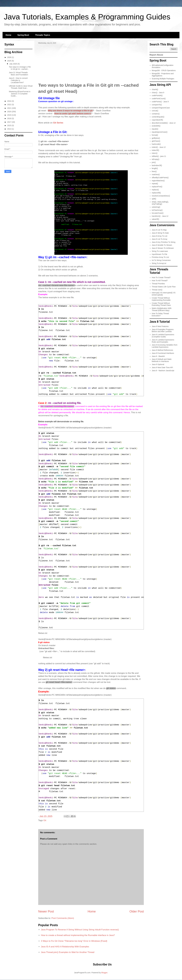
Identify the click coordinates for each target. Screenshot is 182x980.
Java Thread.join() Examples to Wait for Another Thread (68, 952)
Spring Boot (23, 35)
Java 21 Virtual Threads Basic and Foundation (18, 74)
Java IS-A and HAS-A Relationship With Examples (65, 947)
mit (73, 114)
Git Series (58, 123)
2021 (9, 108)
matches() (156, 174)
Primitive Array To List (160, 257)
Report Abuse (156, 55)
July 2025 (13, 64)
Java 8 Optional (158, 364)
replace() (155, 190)
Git (45, 820)
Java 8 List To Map (159, 230)
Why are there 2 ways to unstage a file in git (70, 111)
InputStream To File (160, 254)
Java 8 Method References (162, 350)
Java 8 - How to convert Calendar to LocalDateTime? (18, 80)
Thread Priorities (158, 284)
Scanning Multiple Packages (163, 79)
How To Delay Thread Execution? (160, 315)
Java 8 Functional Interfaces (163, 353)
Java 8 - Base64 (158, 356)
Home (8, 35)
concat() (155, 111)
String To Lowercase (160, 251)
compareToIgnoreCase (161, 108)
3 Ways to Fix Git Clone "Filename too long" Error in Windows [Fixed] (74, 941)
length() (155, 168)
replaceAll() (156, 193)
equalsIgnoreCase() (160, 132)
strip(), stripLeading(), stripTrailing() (160, 203)
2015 (9, 125)
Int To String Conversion (161, 260)
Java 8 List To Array (160, 239)
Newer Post (46, 911)
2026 (9, 57)
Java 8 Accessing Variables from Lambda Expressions (165, 346)
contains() (156, 114)
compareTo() (157, 105)
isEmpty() (156, 159)
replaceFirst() (157, 187)
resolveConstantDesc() (161, 196)
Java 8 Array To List (160, 236)
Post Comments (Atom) (63, 918)
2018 (9, 118)
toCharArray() (157, 210)
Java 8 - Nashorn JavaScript (163, 371)
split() (154, 199)
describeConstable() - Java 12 (164, 123)
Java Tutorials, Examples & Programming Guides (87, 17)
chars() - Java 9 (158, 93)
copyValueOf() (157, 120)
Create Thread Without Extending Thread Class (161, 304)
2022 (9, 105)
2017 (9, 122)
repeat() (155, 184)
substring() (156, 207)
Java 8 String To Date (160, 233)
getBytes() (156, 138)
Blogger (104, 973)
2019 (9, 115)
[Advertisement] (91, 63)
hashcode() (156, 144)
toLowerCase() (158, 213)
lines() (154, 171)
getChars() (156, 141)
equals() (155, 129)
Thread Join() (157, 290)
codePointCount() (159, 99)
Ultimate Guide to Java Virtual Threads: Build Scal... (21, 87)
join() (154, 162)
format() (155, 135)
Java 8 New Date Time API (162, 367)
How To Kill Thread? (160, 281)
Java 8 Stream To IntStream (163, 248)
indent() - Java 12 (159, 147)
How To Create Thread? (161, 277)
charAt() (155, 89)
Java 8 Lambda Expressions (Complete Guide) (163, 336)
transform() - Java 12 (160, 216)
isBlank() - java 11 (159, 156)
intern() (155, 153)
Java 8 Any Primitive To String (164, 242)
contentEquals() (158, 117)
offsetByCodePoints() (160, 178)
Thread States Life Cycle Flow (164, 287)
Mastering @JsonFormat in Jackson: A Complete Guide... (20, 94)
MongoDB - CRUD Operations (164, 70)
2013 (9, 129)
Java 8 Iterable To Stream (162, 245)
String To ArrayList (159, 263)
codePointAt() (157, 95)
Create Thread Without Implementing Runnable (161, 299)
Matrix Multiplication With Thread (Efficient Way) (162, 309)
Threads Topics (43, 35)
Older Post (137, 911)
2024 (9, 101)
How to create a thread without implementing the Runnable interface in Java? (78, 935)
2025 (9, 61)
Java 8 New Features (160, 326)
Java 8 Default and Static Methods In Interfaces (162, 360)
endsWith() (156, 126)
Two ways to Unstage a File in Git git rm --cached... (20, 68)
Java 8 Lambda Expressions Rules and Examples (163, 341)
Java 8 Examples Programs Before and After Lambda (163, 331)
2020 (9, 112)
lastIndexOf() (157, 165)
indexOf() (156, 150)
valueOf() (156, 219)
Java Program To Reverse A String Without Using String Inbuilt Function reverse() (80, 930)
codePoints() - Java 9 (160, 102)
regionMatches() (158, 181)
